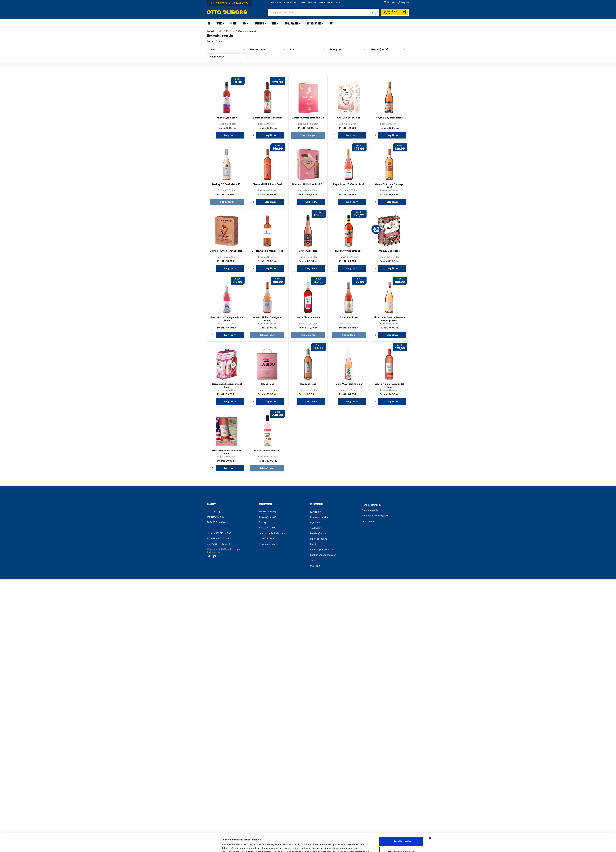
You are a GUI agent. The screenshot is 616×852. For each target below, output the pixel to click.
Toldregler (316, 528)
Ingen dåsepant (319, 539)
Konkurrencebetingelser (323, 555)
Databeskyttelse (371, 510)
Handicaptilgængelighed (375, 516)
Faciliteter (316, 544)
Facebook (209, 557)
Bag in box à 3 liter (308, 124)
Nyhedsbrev (317, 523)
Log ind (405, 2)
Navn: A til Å (217, 57)
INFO (339, 3)
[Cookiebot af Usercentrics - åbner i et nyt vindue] (201, 459)
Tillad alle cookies (401, 436)
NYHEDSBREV (326, 3)
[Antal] (213, 135)
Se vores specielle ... (269, 544)
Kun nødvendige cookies (401, 446)
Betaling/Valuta (318, 533)
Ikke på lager (308, 135)
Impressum (368, 521)
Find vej (391, 2)
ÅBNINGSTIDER (308, 3)
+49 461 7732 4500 (221, 533)
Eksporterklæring (319, 517)
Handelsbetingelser (372, 505)
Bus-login (315, 566)
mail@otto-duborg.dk (219, 544)
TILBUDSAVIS (274, 3)
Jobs (313, 560)
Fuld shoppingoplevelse (323, 550)
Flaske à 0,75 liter (227, 124)
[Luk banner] (430, 433)
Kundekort (316, 512)
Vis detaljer (228, 459)
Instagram (215, 557)
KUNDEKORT (291, 3)
